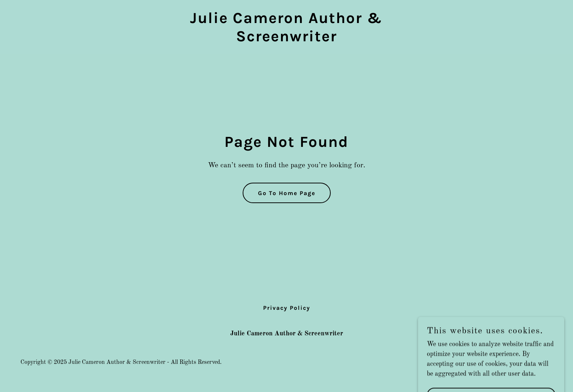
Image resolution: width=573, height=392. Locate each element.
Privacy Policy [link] (287, 308)
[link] (286, 39)
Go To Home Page (287, 193)
